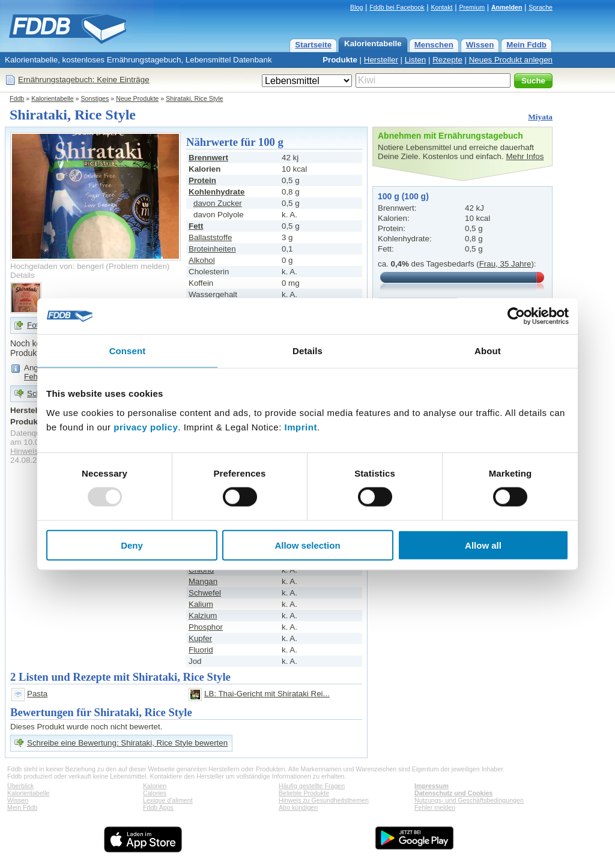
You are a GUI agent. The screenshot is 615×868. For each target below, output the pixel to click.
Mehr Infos (525, 156)
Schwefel (205, 593)
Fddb (17, 98)
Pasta (37, 694)
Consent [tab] (128, 351)
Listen (416, 60)
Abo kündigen (298, 807)
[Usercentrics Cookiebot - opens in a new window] (516, 316)
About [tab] (488, 351)
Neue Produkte (137, 98)
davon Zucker (218, 203)
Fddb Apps (158, 807)
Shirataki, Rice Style (194, 98)
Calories (155, 793)
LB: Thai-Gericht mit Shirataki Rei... (267, 694)
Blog (356, 7)
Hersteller (381, 60)
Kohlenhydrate (217, 192)
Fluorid (201, 650)
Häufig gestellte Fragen (312, 786)
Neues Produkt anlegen (511, 60)
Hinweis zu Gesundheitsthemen (324, 800)
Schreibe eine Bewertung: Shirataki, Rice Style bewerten (127, 743)
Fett (196, 226)
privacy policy (146, 426)
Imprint (301, 426)
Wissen (480, 45)
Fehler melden (435, 807)
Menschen (434, 45)
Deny (132, 545)
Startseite (313, 45)
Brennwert (208, 158)
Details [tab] (307, 351)
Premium (472, 7)
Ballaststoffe (210, 237)
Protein (202, 180)
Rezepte (447, 60)
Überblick (20, 786)
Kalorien (155, 786)
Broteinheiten (212, 249)
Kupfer (200, 638)
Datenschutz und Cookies (453, 793)
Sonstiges (95, 98)
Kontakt (441, 7)
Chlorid (201, 570)
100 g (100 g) (403, 196)
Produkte (340, 60)
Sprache (541, 7)
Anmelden (507, 7)
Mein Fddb (526, 45)
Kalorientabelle (373, 44)
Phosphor (206, 627)
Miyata (540, 117)
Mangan (203, 581)
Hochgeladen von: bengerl (57, 266)
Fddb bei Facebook (397, 7)
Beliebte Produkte (304, 793)
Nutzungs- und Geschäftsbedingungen (469, 800)
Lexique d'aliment (168, 800)
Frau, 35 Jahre (505, 264)
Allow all (483, 545)
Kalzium (203, 616)
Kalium (201, 604)
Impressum (432, 786)
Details (23, 275)
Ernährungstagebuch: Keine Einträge (84, 80)
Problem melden (138, 266)
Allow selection (307, 545)
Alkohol (202, 260)
